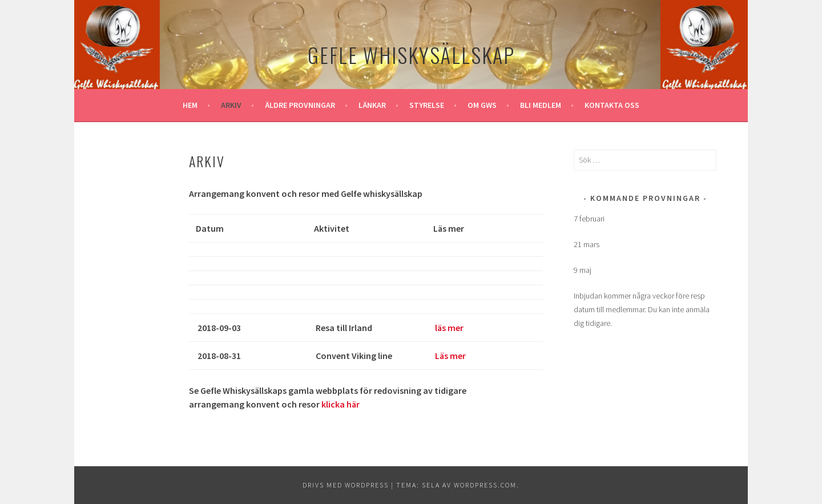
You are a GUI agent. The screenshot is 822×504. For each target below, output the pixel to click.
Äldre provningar (300, 105)
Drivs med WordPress (346, 485)
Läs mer (450, 356)
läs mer (449, 328)
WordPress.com (485, 485)
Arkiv (231, 105)
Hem (190, 105)
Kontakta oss (612, 105)
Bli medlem (541, 105)
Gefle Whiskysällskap (411, 55)
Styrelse (427, 105)
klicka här (341, 404)
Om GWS (482, 105)
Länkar (372, 105)
